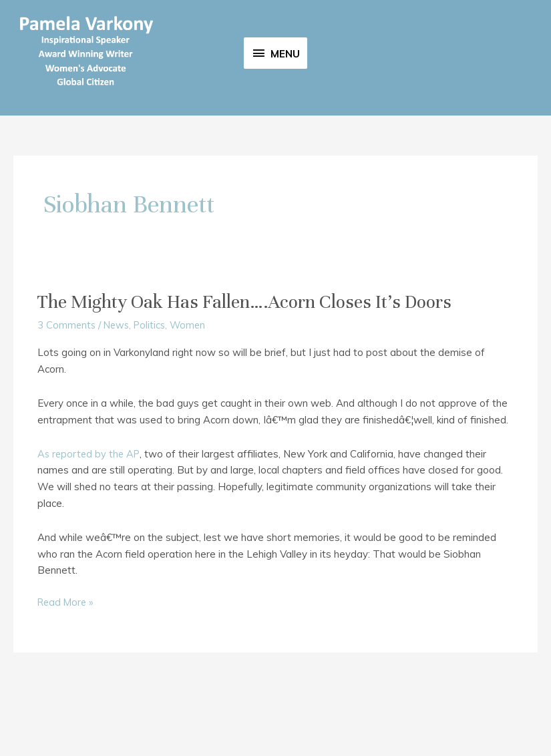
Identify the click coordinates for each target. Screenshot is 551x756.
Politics (154, 389)
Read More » (67, 666)
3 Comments (67, 389)
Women (193, 389)
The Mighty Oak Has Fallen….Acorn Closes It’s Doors (253, 365)
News (119, 389)
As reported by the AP (90, 517)
